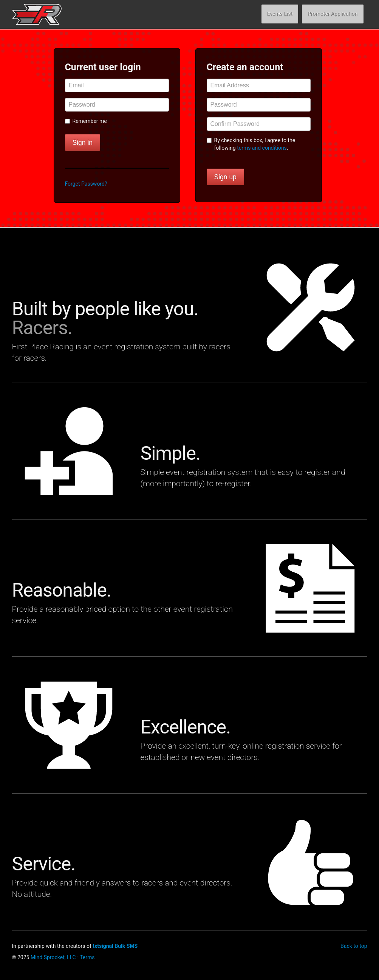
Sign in (83, 143)
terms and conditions (262, 148)
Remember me (86, 121)
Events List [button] (280, 14)
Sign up (225, 177)
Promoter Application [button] (333, 14)
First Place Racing (48, 14)
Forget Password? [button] (86, 184)
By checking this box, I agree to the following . (251, 144)
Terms (87, 957)
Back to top (354, 946)
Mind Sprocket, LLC (53, 957)
